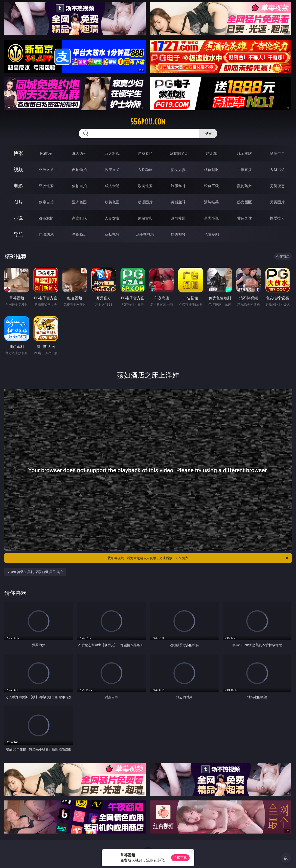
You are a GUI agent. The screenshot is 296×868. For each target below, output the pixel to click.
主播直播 (244, 170)
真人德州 (79, 153)
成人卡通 (112, 186)
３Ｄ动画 (145, 170)
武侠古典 (145, 218)
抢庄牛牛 (277, 153)
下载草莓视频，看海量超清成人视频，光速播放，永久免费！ (197, 558)
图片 (18, 202)
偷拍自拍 (79, 186)
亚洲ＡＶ (46, 170)
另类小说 (211, 218)
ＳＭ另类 (277, 170)
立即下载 (180, 858)
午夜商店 (79, 234)
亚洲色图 (79, 202)
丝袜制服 (211, 170)
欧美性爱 (145, 186)
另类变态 (277, 186)
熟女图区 (244, 202)
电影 (18, 186)
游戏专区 (145, 153)
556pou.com (148, 122)
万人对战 (112, 153)
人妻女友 (112, 218)
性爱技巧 (277, 218)
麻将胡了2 (178, 153)
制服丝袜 (178, 186)
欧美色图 (112, 202)
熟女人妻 (178, 170)
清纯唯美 (211, 202)
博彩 (18, 153)
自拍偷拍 (79, 170)
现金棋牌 (244, 153)
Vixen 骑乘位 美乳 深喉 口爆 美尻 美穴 (35, 572)
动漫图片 (145, 202)
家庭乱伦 (79, 218)
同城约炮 (46, 234)
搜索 (208, 133)
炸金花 (211, 153)
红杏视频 (178, 234)
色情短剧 (211, 234)
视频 (18, 169)
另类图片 (277, 202)
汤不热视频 (145, 234)
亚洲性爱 (46, 186)
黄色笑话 (244, 218)
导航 (18, 234)
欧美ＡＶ (112, 170)
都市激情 (46, 218)
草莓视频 (112, 234)
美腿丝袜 (178, 202)
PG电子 (46, 153)
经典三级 (211, 186)
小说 (18, 218)
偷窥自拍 (46, 202)
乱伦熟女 (244, 186)
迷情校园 (178, 218)
